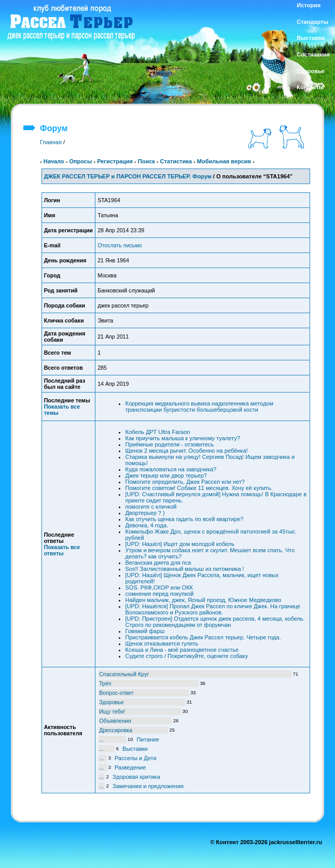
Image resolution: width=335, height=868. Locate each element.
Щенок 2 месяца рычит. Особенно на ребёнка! (187, 451)
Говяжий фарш (145, 631)
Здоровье (111, 702)
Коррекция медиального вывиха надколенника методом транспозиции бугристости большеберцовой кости (200, 407)
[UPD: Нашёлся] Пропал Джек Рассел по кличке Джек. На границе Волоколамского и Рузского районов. (213, 609)
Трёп (105, 683)
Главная (51, 142)
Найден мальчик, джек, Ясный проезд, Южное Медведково (204, 600)
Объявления (115, 721)
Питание (148, 739)
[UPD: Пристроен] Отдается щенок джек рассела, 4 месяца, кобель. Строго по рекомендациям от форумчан (215, 622)
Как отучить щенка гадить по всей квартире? (185, 519)
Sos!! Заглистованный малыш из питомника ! (185, 569)
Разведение (130, 767)
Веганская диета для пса (158, 563)
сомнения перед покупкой (160, 594)
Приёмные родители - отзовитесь (170, 444)
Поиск (146, 161)
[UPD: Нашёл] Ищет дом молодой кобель (180, 544)
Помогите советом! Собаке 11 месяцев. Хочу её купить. (199, 488)
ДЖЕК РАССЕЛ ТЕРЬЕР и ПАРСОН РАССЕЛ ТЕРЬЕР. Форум (128, 176)
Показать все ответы (62, 550)
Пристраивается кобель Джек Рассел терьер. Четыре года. (203, 637)
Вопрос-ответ (116, 693)
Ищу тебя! (112, 711)
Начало (54, 161)
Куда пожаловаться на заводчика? (171, 469)
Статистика (176, 161)
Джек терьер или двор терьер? (166, 475)
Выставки (135, 749)
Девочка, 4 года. (147, 525)
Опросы (80, 161)
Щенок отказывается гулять (162, 643)
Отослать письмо (120, 245)
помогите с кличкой (151, 507)
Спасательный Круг (124, 674)
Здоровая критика (136, 777)
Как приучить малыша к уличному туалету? (183, 438)
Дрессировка (116, 730)
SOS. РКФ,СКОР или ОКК (159, 587)
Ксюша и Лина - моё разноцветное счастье (182, 650)
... (101, 739)
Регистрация (115, 161)
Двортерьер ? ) (145, 513)
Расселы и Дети (136, 758)
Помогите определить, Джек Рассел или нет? (185, 482)
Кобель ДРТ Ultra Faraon (158, 432)
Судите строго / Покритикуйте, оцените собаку (187, 656)
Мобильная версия (224, 161)
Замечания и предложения (148, 786)
